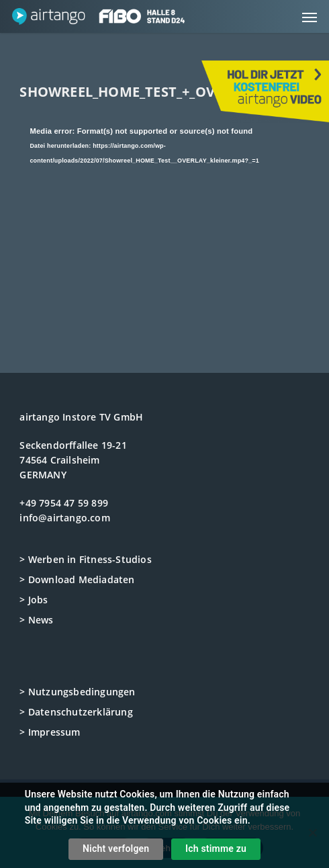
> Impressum (50, 732)
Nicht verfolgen (116, 849)
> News (36, 620)
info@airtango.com (64, 518)
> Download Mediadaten (77, 579)
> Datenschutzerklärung (76, 712)
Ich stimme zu (216, 849)
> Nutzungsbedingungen (77, 692)
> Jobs (34, 600)
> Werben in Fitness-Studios (85, 559)
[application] (164, 205)
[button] (310, 17)
